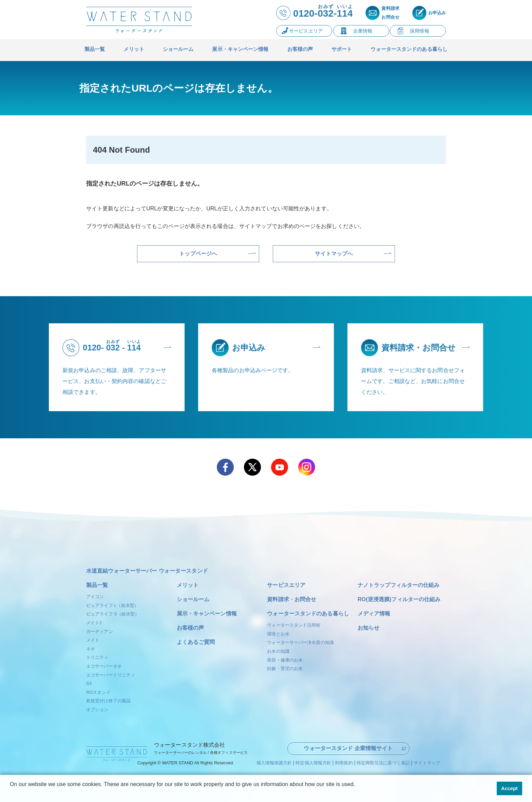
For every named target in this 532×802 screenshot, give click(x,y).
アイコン (95, 597)
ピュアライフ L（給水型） (112, 605)
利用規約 (344, 762)
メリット (188, 585)
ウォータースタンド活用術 (294, 625)
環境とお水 (278, 634)
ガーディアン (100, 632)
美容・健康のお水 (285, 660)
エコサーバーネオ (104, 666)
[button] (11, 793)
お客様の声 (191, 628)
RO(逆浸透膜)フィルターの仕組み (399, 599)
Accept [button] (509, 788)
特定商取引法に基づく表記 (383, 762)
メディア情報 (374, 614)
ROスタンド (98, 692)
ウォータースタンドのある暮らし (308, 614)
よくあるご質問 (196, 642)
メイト (93, 640)
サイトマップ (427, 762)
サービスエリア (286, 585)
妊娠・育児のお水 (285, 669)
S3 (89, 683)
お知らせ (368, 628)
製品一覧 (97, 585)
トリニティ (97, 657)
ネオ (91, 649)
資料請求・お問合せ (292, 599)
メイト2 (94, 623)
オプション (97, 710)
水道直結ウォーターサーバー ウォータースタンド (147, 571)
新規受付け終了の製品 (108, 701)
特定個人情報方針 (313, 762)
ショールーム (193, 599)
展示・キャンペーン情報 (207, 614)
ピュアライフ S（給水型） (113, 614)
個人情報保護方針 (274, 762)
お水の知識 (278, 651)
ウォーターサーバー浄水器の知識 (300, 642)
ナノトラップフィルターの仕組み (399, 585)
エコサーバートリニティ (111, 675)
